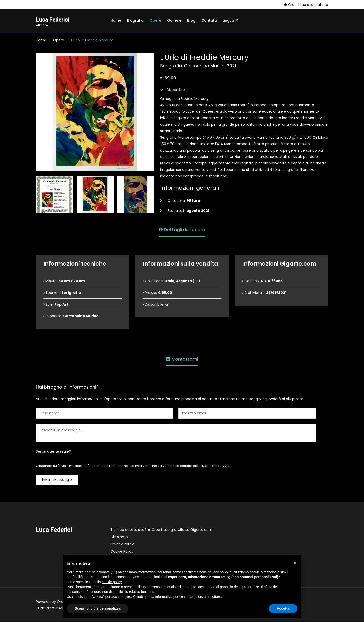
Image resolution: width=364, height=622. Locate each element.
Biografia (135, 20)
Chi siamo (119, 538)
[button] (295, 563)
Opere (155, 20)
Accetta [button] (283, 608)
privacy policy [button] (218, 572)
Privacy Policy (122, 545)
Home (116, 20)
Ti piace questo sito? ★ (161, 530)
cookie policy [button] (112, 582)
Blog (191, 20)
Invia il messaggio (57, 480)
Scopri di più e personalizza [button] (97, 608)
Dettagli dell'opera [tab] (182, 229)
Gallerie (174, 20)
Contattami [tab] (182, 358)
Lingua (230, 20)
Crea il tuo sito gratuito (306, 5)
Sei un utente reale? (53, 452)
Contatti (209, 20)
